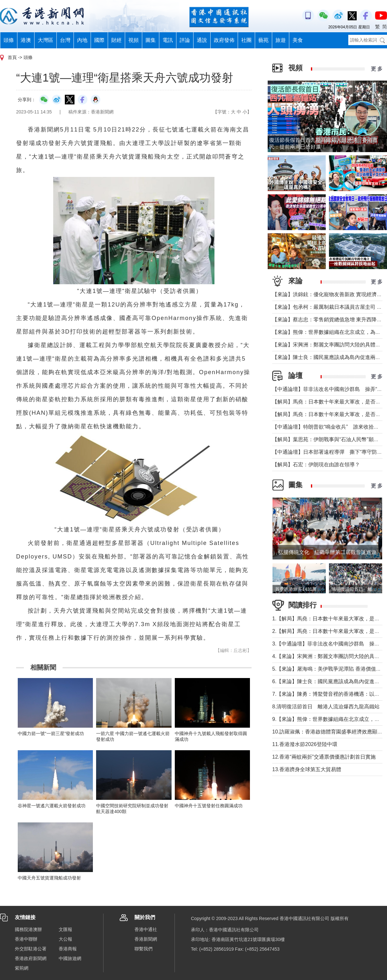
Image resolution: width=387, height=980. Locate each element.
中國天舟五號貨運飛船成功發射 (49, 878)
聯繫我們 (144, 949)
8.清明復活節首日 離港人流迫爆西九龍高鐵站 (326, 707)
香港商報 (68, 949)
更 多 (377, 69)
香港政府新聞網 (31, 958)
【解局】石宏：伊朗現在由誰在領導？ (316, 465)
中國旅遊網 (70, 958)
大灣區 (45, 40)
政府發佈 (224, 40)
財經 (116, 40)
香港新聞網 (146, 939)
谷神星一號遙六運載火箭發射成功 (52, 806)
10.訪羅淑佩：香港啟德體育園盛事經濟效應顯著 (327, 732)
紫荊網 (22, 968)
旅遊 (281, 40)
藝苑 (263, 40)
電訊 (168, 40)
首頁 (12, 57)
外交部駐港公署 (31, 949)
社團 (246, 40)
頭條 (9, 40)
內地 (82, 40)
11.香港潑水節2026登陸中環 (305, 744)
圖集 (151, 40)
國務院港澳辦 (28, 929)
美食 (298, 40)
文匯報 (65, 929)
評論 (185, 40)
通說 (202, 40)
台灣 (65, 40)
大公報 (65, 939)
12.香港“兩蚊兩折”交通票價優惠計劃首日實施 (324, 757)
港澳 (26, 40)
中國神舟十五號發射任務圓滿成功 (209, 806)
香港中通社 (146, 929)
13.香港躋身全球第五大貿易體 (307, 769)
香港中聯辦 (26, 939)
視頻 (134, 40)
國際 (99, 40)
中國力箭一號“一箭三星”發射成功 (51, 733)
